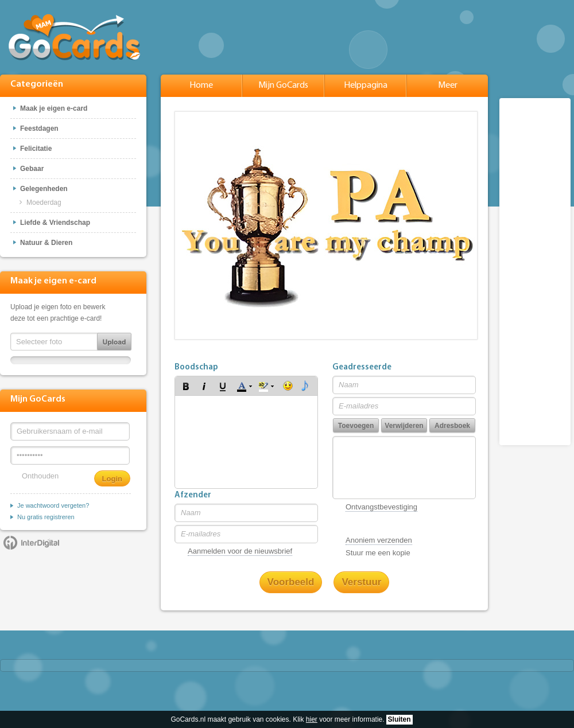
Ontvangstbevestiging (381, 507)
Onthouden (40, 476)
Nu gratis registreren (46, 517)
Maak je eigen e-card (54, 108)
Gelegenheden (44, 189)
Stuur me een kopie (378, 553)
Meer (448, 85)
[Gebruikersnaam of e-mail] (70, 431)
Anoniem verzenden (379, 540)
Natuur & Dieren (46, 243)
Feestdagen (39, 129)
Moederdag (44, 203)
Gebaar (32, 169)
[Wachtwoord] (70, 456)
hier (312, 719)
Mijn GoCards (283, 85)
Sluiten (400, 719)
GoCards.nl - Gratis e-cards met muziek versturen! (75, 36)
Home (201, 85)
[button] (186, 386)
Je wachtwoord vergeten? (53, 505)
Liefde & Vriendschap (55, 223)
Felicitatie (36, 149)
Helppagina (366, 85)
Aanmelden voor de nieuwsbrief (240, 551)
